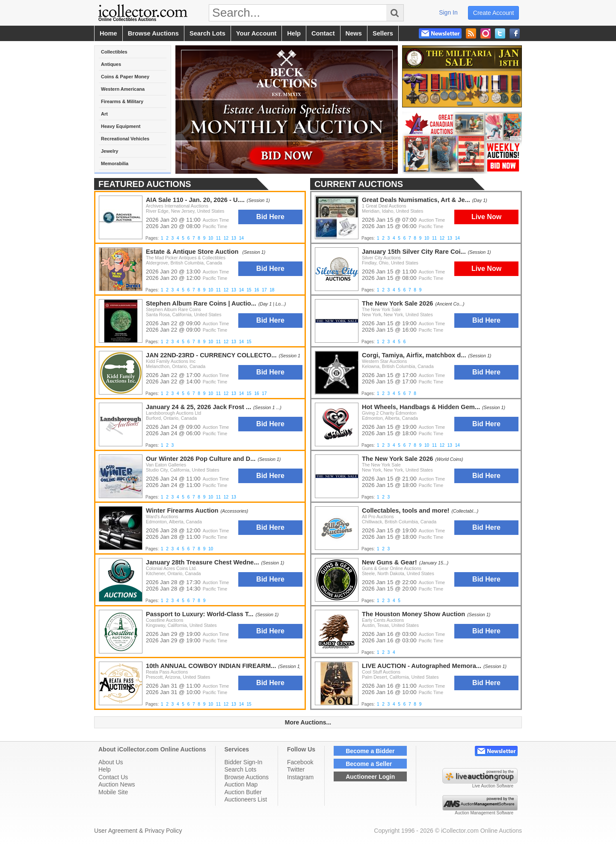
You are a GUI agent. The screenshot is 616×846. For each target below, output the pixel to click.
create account (494, 13)
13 (450, 238)
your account (256, 33)
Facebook (300, 762)
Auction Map (241, 784)
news (354, 33)
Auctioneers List (246, 799)
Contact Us (113, 777)
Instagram (300, 777)
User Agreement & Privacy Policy (138, 831)
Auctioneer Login (370, 777)
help (294, 33)
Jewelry (110, 151)
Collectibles (114, 52)
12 (442, 238)
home (108, 33)
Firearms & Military (122, 101)
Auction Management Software (484, 813)
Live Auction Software (493, 786)
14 (458, 238)
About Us (111, 762)
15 (249, 290)
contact (323, 33)
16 (256, 290)
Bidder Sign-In (244, 762)
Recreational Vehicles (125, 139)
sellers (383, 33)
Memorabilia (115, 163)
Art (104, 114)
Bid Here (486, 320)
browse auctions (153, 33)
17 (264, 290)
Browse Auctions (247, 777)
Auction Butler (243, 792)
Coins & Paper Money (125, 77)
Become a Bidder (370, 751)
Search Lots (241, 769)
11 (434, 238)
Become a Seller (369, 764)
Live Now (486, 217)
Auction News (117, 784)
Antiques (111, 64)
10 (427, 238)
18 (272, 290)
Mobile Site (113, 792)
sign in (448, 12)
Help (105, 769)
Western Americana (123, 89)
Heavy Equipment (121, 126)
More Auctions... (308, 722)
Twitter (296, 769)
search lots (207, 33)
